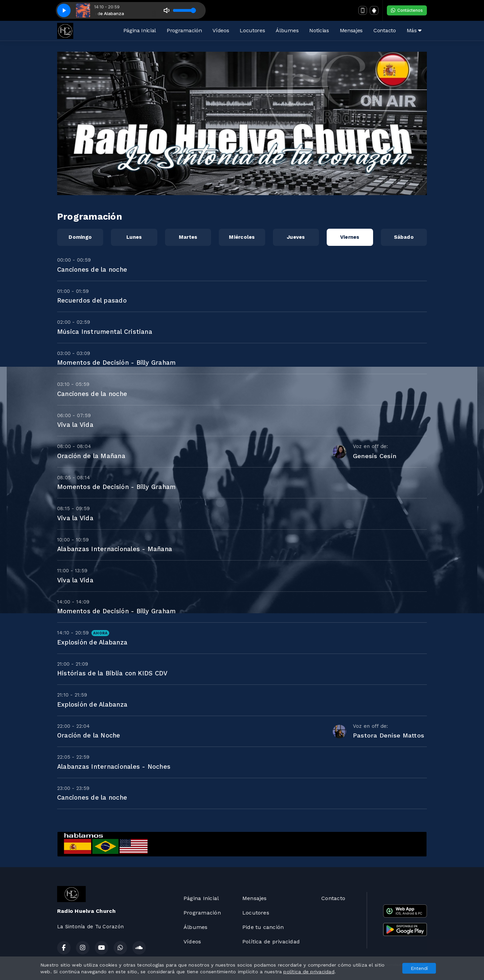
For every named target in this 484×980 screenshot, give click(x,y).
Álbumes (287, 30)
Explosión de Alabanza (92, 642)
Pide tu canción (263, 927)
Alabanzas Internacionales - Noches (114, 767)
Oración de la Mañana (91, 456)
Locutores (252, 30)
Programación (184, 30)
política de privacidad (309, 972)
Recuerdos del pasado (92, 300)
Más (414, 30)
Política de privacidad (271, 942)
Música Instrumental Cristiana (105, 332)
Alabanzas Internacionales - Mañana (115, 549)
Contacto (385, 30)
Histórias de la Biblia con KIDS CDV (112, 673)
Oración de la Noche (89, 735)
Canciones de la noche (92, 270)
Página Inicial (140, 30)
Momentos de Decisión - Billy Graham (116, 363)
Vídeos (221, 30)
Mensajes (351, 30)
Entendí (419, 968)
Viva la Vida (75, 425)
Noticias (319, 30)
